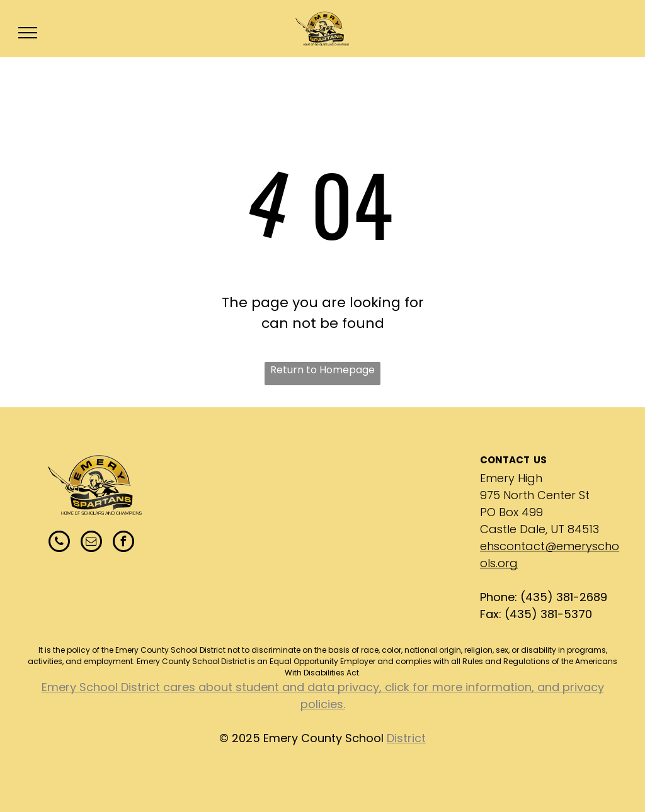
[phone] (59, 543)
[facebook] (123, 543)
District (406, 738)
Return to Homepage (322, 370)
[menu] (28, 33)
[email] (91, 543)
